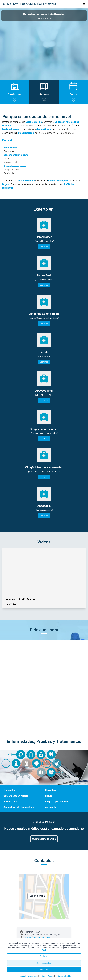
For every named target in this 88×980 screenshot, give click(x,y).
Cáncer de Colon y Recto (16, 796)
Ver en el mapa (37, 896)
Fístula (49, 796)
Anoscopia (50, 807)
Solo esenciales (44, 963)
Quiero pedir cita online (44, 839)
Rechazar (44, 956)
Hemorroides (10, 790)
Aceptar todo (44, 970)
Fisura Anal (51, 790)
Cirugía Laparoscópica (56, 802)
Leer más (44, 246)
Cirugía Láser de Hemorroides (19, 807)
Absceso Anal (10, 802)
